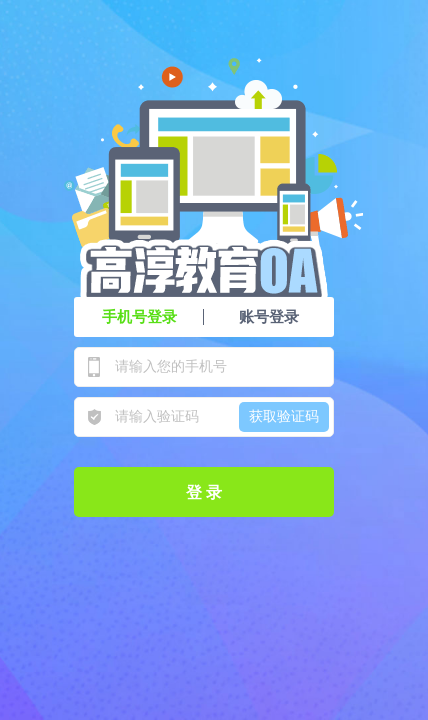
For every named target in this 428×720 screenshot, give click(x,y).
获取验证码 (284, 416)
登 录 (204, 492)
